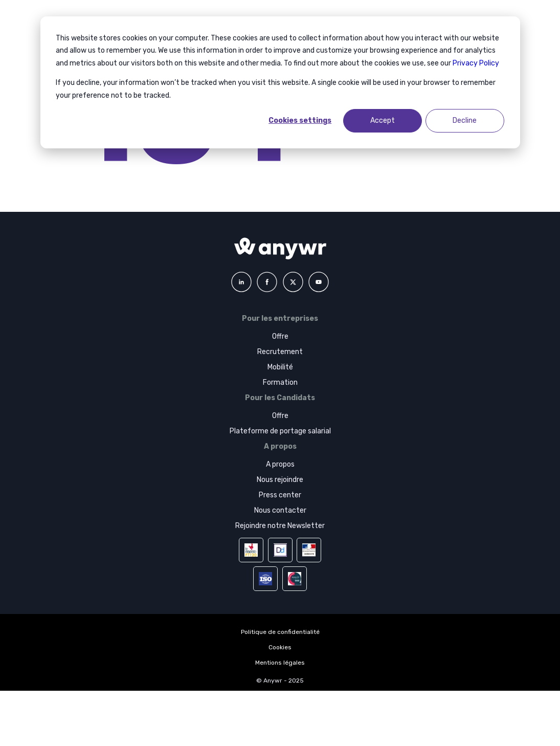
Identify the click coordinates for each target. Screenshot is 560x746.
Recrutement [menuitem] (280, 352)
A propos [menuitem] (280, 464)
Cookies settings (300, 120)
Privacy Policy (476, 63)
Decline (465, 120)
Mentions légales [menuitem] (280, 663)
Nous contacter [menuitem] (280, 510)
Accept (383, 120)
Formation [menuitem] (280, 382)
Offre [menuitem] (280, 336)
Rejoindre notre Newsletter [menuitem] (280, 526)
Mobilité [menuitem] (280, 367)
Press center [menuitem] (280, 495)
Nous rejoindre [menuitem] (280, 480)
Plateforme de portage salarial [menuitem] (280, 431)
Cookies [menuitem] (280, 647)
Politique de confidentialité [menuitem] (280, 632)
